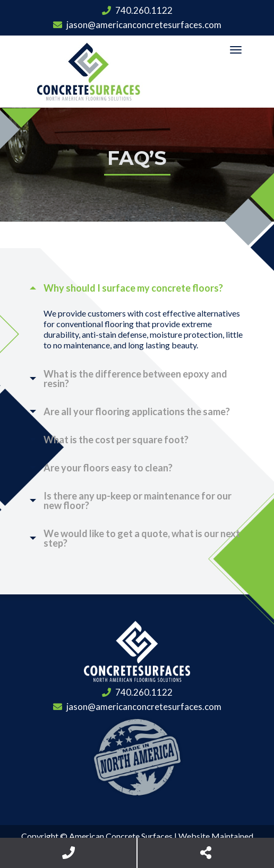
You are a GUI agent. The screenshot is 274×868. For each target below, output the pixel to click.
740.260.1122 (137, 10)
